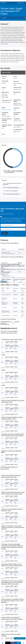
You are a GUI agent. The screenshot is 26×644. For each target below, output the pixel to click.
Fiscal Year (17, 108)
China (3, 90)
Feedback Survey (20, 638)
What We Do (3, 3)
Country (4, 88)
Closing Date (17, 119)
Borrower (16, 81)
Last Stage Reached (19, 125)
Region (3, 108)
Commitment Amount (5, 113)
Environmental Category (17, 113)
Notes (3, 134)
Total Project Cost (7, 100)
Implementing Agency (17, 101)
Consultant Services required (7, 126)
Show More (4, 44)
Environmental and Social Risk (6, 120)
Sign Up (5, 233)
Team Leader (5, 81)
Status (15, 76)
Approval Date (5, 92)
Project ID (4, 76)
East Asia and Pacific (6, 110)
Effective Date (17, 92)
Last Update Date (18, 130)
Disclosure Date (18, 88)
